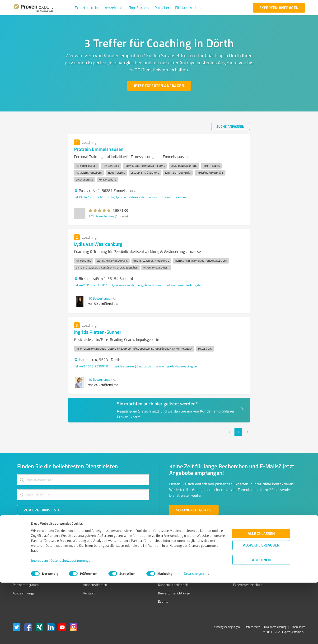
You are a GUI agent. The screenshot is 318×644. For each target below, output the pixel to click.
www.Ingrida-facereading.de (176, 366)
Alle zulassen (261, 595)
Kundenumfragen (25, 559)
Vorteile (18, 568)
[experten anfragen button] (279, 8)
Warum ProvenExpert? (90, 551)
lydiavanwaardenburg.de (183, 285)
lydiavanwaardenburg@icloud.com (137, 285)
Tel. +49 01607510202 (91, 285)
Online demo (215, 568)
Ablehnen (261, 621)
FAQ (143, 559)
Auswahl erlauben (261, 607)
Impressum (40, 622)
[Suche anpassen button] (231, 126)
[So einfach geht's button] (194, 510)
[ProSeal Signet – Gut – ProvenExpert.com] (287, 560)
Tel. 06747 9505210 (89, 197)
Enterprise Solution (27, 576)
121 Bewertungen (101, 216)
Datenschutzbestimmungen (72, 622)
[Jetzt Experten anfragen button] (159, 86)
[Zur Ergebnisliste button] (42, 510)
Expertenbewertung (221, 576)
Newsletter (215, 559)
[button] (87, 8)
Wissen (146, 551)
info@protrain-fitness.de (126, 197)
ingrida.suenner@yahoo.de (132, 366)
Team (78, 568)
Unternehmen (84, 559)
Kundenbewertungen (155, 576)
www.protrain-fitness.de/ (168, 197)
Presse (211, 551)
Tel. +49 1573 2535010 (91, 366)
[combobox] (83, 480)
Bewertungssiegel (26, 551)
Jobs (77, 576)
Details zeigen (194, 635)
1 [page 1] (238, 432)
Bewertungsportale (154, 568)
